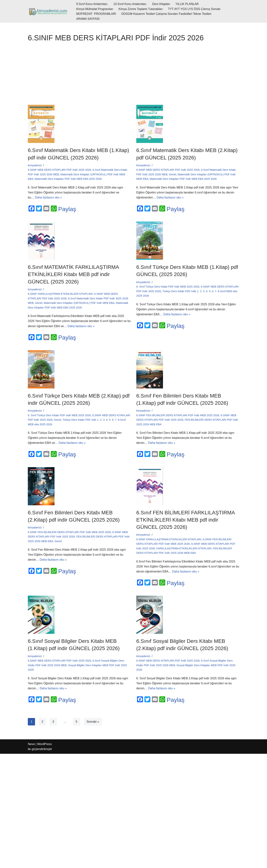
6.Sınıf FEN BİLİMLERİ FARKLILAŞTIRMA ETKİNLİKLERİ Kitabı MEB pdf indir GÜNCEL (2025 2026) (186, 520)
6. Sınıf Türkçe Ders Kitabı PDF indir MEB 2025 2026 (168, 287)
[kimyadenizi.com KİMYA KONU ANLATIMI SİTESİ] (49, 11)
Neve (31, 744)
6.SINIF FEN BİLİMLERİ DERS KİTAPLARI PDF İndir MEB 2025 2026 (178, 415)
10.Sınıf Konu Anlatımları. (130, 4)
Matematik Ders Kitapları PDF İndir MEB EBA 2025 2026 (68, 179)
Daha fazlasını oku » (48, 197)
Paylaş (67, 209)
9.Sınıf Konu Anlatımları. (92, 4)
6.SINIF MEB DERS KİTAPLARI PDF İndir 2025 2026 (59, 170)
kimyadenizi (35, 165)
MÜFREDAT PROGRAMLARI (96, 14)
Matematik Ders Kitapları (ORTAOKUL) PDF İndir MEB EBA (79, 303)
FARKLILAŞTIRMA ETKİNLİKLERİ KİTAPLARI (184, 548)
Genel (172, 174)
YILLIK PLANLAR (187, 4)
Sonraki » (93, 722)
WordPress (44, 744)
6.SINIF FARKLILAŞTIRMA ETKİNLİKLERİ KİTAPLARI (60, 294)
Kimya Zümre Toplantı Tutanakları (141, 9)
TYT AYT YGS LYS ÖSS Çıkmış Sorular (194, 9)
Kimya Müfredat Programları (95, 9)
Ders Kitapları (161, 4)
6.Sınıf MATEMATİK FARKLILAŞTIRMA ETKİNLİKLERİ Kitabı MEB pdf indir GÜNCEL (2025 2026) (73, 274)
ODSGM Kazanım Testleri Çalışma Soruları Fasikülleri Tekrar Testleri (166, 14)
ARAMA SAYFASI (88, 19)
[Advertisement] (133, 75)
